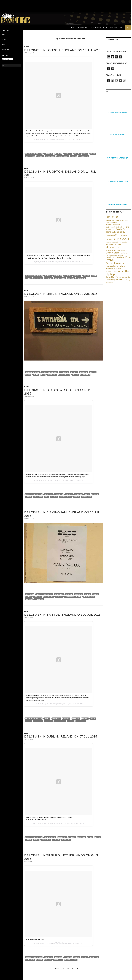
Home (73, 27)
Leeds (43, 375)
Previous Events (96, 27)
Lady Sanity (38, 597)
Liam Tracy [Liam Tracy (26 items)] (125, 250)
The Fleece (49, 721)
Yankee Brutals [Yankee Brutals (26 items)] (110, 282)
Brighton (48, 276)
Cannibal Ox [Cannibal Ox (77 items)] (120, 229)
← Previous (54, 968)
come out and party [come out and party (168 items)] (115, 232)
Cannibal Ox (49, 154)
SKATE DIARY (5, 49)
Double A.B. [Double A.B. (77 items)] (122, 242)
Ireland (36, 840)
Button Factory (50, 837)
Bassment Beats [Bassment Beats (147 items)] (114, 220)
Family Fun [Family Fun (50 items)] (110, 244)
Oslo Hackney (50, 156)
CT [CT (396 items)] (117, 235)
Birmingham (30, 594)
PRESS (3, 44)
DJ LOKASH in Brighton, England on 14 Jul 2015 (60, 173)
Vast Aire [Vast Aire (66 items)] (119, 277)
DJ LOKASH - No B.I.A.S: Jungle (118, 204)
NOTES (4, 39)
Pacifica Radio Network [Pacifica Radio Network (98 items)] (116, 266)
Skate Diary (114, 27)
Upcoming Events (83, 27)
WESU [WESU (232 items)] (119, 280)
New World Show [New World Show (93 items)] (123, 257)
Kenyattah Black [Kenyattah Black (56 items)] (112, 250)
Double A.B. (68, 154)
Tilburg (40, 960)
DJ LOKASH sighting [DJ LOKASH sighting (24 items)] (111, 242)
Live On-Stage (30, 156)
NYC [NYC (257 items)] (111, 260)
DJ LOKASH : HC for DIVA (118, 135)
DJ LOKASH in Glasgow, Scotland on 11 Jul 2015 (61, 392)
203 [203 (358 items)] (117, 217)
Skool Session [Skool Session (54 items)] (118, 268)
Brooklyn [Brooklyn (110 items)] (125, 227)
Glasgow (95, 494)
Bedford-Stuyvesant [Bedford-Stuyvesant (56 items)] (113, 224)
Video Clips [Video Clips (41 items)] (127, 277)
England (77, 154)
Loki (47, 497)
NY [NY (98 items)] (107, 260)
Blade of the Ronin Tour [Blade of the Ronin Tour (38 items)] (113, 227)
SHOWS (4, 47)
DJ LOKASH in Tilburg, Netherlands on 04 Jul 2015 (63, 857)
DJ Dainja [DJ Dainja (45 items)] (109, 239)
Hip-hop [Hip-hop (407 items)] (111, 247)
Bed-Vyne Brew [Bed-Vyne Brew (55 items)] (111, 222)
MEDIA (3, 37)
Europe (85, 154)
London (40, 156)
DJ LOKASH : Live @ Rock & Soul (118, 182)
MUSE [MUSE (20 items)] (122, 255)
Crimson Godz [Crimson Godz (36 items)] (110, 236)
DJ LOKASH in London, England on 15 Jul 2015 (62, 50)
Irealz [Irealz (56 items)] (118, 248)
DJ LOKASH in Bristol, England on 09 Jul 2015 (62, 615)
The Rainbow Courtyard (73, 597)
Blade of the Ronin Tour (34, 154)
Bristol (47, 718)
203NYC (122, 27)
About (105, 27)
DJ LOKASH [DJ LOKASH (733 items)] (121, 239)
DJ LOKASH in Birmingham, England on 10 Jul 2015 (62, 514)
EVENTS (27, 47)
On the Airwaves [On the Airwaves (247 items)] (115, 263)
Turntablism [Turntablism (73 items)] (111, 277)
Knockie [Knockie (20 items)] (120, 250)
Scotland (54, 497)
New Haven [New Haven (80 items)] (111, 257)
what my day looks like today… (36, 939)
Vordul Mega (84, 156)
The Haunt (49, 278)
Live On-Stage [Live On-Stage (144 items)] (113, 253)
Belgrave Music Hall (32, 372)
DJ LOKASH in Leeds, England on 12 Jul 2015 (61, 294)
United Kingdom (63, 156)
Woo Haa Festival (71, 960)
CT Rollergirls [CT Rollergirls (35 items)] (123, 236)
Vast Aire (74, 156)
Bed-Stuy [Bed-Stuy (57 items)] (125, 220)
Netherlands (30, 960)
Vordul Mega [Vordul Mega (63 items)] (111, 280)
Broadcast (48, 494)
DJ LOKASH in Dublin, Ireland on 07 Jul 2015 (61, 736)
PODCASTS (5, 42)
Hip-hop (93, 154)
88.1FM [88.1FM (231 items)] (110, 217)
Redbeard (59, 597)
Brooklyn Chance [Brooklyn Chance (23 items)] (111, 229)
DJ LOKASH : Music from (118, 112)
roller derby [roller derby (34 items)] (109, 268)
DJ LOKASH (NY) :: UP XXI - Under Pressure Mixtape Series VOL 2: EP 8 (118, 158)
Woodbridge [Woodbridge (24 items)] (127, 280)
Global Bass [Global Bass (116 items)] (119, 244)
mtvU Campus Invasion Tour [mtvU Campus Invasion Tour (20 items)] (113, 255)
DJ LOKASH (59, 154)
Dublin (90, 837)
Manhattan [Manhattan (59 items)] (124, 253)
